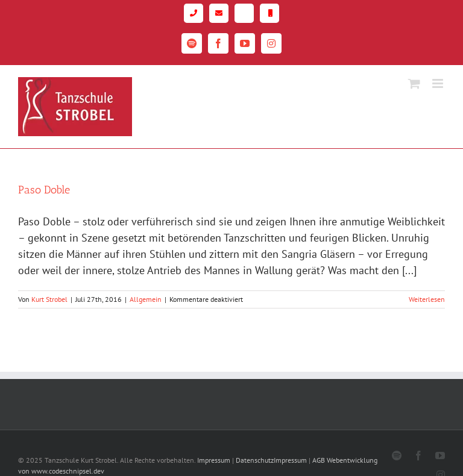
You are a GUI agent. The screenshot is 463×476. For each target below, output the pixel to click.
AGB (319, 460)
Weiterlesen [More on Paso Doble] (427, 299)
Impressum (214, 460)
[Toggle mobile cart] (414, 83)
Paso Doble (44, 190)
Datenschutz (255, 460)
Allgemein (146, 299)
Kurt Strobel (49, 299)
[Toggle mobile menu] (439, 83)
